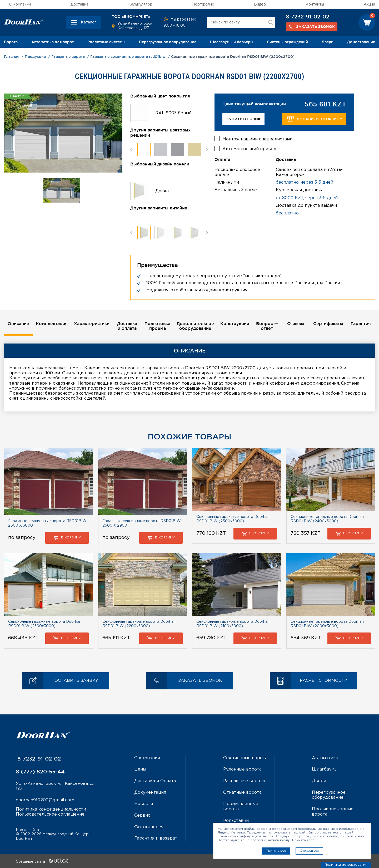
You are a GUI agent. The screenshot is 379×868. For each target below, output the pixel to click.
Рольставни (236, 820)
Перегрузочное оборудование (168, 42)
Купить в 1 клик (243, 119)
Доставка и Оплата (155, 781)
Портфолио (203, 4)
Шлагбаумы (325, 770)
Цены (140, 770)
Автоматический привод (249, 148)
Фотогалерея (149, 827)
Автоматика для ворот (53, 42)
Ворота (11, 42)
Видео (260, 4)
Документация (150, 792)
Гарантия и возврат (156, 838)
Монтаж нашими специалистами (257, 139)
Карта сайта (27, 829)
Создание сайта (43, 861)
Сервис (142, 815)
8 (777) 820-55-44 (40, 772)
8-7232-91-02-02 (308, 17)
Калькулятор (140, 4)
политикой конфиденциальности (245, 836)
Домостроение (361, 42)
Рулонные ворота (242, 770)
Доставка (79, 4)
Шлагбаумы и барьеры (232, 42)
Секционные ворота (245, 758)
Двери (328, 42)
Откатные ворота (242, 792)
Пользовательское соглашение (50, 815)
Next (207, 149)
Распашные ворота (244, 781)
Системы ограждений (287, 42)
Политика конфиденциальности (51, 810)
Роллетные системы (106, 42)
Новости (144, 804)
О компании (20, 4)
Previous (131, 149)
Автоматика (325, 758)
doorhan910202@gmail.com (45, 801)
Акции (369, 4)
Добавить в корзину (314, 119)
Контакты (315, 4)
